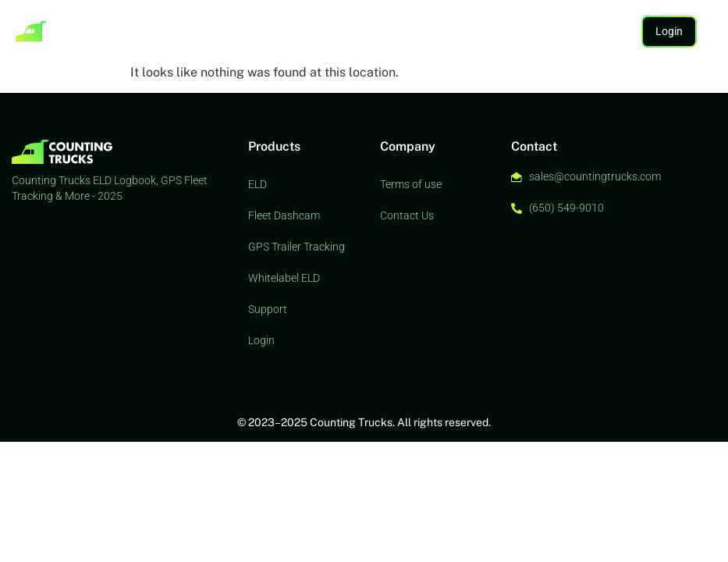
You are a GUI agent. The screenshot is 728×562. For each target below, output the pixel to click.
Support (384, 31)
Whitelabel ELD (284, 278)
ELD (125, 31)
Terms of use (411, 184)
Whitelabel (327, 31)
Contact (435, 31)
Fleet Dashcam (284, 215)
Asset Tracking (183, 31)
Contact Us (407, 215)
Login (261, 340)
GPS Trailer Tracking (297, 247)
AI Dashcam (260, 31)
